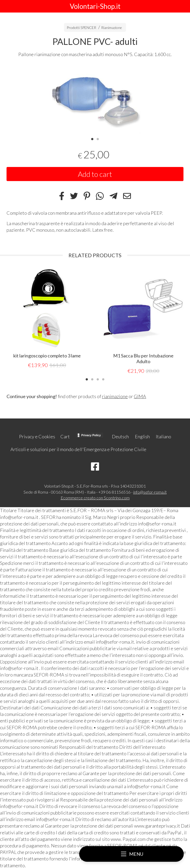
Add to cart (95, 174)
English (142, 436)
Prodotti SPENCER (81, 28)
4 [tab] (103, 378)
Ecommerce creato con (95, 497)
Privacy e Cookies (37, 436)
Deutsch (120, 436)
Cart (65, 436)
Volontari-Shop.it (95, 6)
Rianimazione (112, 28)
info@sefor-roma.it (150, 491)
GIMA (140, 396)
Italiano (163, 436)
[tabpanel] (95, 100)
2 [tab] (98, 139)
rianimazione (115, 396)
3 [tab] (98, 378)
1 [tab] (92, 139)
